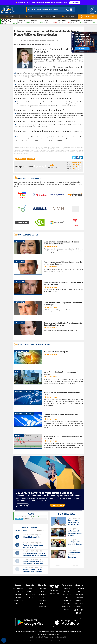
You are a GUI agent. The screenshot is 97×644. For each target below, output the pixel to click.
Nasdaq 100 (75, 21)
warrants (30, 591)
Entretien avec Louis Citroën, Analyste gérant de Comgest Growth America (63, 324)
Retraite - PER (55, 593)
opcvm (30, 589)
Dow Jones (62, 21)
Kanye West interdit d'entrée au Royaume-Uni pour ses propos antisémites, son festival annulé (33, 563)
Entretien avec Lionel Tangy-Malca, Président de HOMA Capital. (63, 304)
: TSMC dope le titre (31, 537)
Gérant (31, 159)
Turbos (30, 597)
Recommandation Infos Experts (56, 352)
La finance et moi (67, 596)
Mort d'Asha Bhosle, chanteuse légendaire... (74, 555)
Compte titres (18, 591)
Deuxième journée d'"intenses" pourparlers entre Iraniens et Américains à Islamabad (33, 572)
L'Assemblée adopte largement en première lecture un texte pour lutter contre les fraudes (35, 555)
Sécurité (46, 635)
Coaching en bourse (67, 608)
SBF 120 (34, 21)
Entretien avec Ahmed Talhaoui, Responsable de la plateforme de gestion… (63, 263)
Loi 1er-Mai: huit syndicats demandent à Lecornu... (75, 533)
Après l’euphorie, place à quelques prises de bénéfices (61, 373)
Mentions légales (54, 635)
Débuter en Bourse (67, 590)
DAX (46, 21)
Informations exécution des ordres (26, 632)
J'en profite (75, 3)
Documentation (22, 505)
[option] (67, 521)
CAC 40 (6, 21)
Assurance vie (55, 590)
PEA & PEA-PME (18, 589)
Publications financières (79, 596)
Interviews (21, 159)
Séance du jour (42, 590)
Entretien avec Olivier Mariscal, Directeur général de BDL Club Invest (63, 283)
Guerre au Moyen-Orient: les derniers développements (74, 522)
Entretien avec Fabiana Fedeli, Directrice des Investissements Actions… (61, 243)
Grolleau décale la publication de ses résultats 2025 (62, 393)
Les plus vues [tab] (39, 531)
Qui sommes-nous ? (79, 590)
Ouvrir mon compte (57, 505)
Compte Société (18, 596)
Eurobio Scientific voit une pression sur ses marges (61, 415)
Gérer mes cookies (43, 632)
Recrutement (79, 606)
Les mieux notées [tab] (22, 531)
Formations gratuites (67, 602)
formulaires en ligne (18, 602)
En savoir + (82, 49)
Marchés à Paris (42, 596)
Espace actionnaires (79, 602)
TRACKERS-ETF (30, 594)
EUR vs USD (88, 21)
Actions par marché (42, 602)
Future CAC (22, 21)
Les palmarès (42, 606)
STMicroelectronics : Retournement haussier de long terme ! (63, 437)
